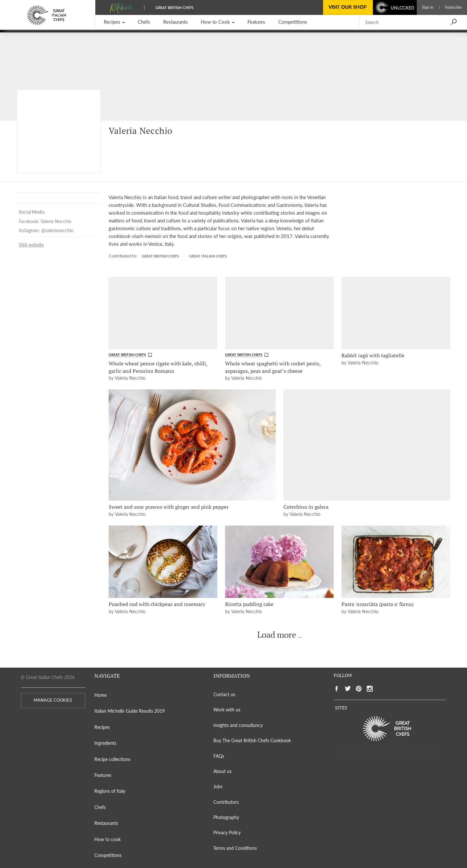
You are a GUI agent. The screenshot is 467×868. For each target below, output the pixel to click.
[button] (114, 22)
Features (103, 775)
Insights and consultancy (238, 725)
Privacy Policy (227, 832)
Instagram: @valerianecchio (46, 231)
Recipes (102, 727)
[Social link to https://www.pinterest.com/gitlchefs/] (359, 689)
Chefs (100, 807)
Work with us (227, 710)
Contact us (224, 694)
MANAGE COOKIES (53, 700)
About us (222, 771)
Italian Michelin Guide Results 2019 (130, 711)
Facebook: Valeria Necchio (45, 221)
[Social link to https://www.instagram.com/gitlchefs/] (370, 689)
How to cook (108, 839)
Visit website (31, 245)
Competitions (108, 855)
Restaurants (106, 823)
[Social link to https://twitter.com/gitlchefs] (348, 689)
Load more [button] (277, 635)
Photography (226, 817)
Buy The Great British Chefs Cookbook (252, 740)
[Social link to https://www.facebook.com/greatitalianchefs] (337, 689)
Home (101, 695)
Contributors (226, 802)
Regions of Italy (110, 791)
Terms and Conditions (235, 848)
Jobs (218, 786)
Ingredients (105, 743)
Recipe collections (112, 759)
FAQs (219, 756)
